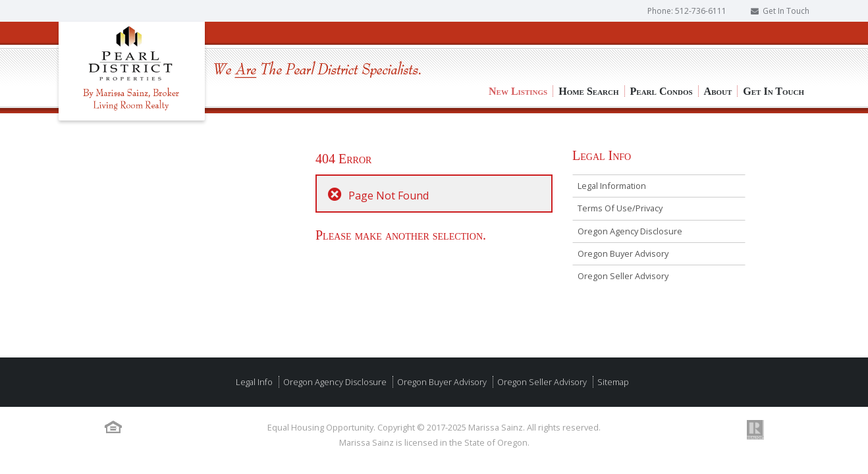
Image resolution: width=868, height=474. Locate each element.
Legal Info (254, 382)
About (718, 46)
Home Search (588, 46)
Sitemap (612, 382)
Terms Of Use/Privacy (620, 208)
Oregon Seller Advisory (623, 276)
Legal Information (612, 186)
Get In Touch (786, 11)
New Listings (518, 46)
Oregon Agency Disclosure (630, 231)
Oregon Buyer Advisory (623, 253)
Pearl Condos (662, 46)
